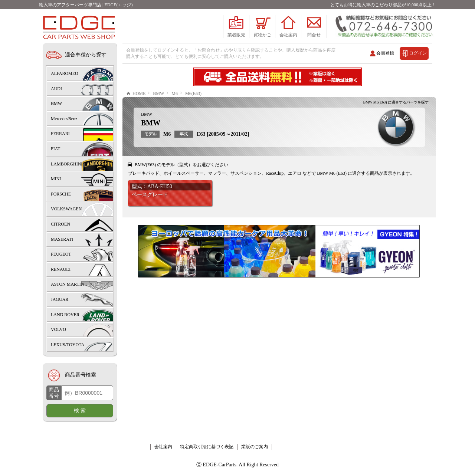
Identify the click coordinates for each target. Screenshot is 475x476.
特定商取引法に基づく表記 (207, 447)
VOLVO (58, 329)
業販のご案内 (255, 447)
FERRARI (60, 134)
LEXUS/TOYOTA (68, 345)
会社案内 (163, 447)
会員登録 (385, 53)
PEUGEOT (61, 254)
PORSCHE (61, 194)
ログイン (418, 53)
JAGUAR (60, 299)
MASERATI (62, 239)
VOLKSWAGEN (66, 209)
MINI (56, 179)
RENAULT (61, 269)
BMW (147, 114)
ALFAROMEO (65, 73)
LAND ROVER (65, 315)
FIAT (55, 149)
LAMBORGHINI (67, 164)
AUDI (56, 89)
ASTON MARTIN (67, 284)
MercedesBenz (64, 119)
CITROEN (60, 224)
